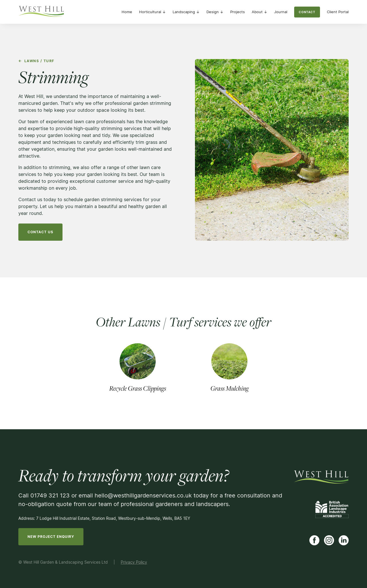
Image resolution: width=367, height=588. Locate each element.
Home (127, 12)
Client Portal (338, 12)
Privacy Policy (134, 562)
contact (307, 12)
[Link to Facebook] (314, 540)
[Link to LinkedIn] (344, 540)
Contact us (40, 232)
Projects (238, 12)
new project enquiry (51, 537)
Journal (281, 12)
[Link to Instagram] (329, 540)
